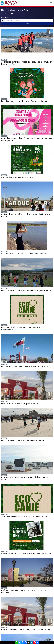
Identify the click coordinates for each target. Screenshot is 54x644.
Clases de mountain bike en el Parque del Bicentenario (26, 553)
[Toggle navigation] (51, 3)
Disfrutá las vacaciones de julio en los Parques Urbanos (26, 630)
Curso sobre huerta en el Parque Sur (18, 177)
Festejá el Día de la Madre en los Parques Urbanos (24, 101)
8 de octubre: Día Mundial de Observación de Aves (24, 254)
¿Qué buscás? (5, 17)
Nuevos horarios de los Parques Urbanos (20, 403)
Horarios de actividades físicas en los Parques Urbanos (26, 290)
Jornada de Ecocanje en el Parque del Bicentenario (24, 517)
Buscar (27, 24)
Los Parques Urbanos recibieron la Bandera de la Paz (25, 367)
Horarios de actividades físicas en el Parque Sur (23, 440)
